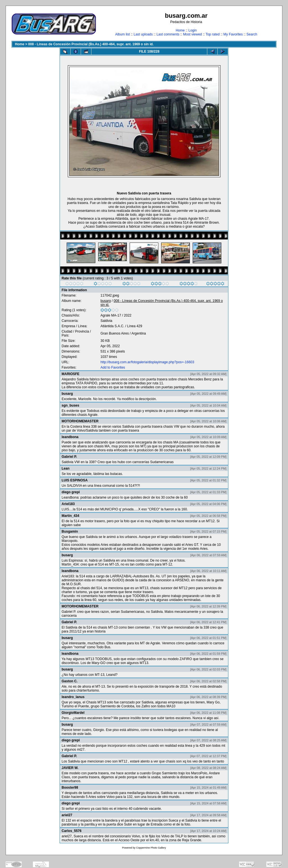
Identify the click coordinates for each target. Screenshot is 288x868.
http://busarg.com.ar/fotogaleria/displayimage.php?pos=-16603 (147, 362)
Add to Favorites (113, 367)
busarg (106, 301)
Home (180, 30)
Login (193, 30)
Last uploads (143, 34)
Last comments (168, 34)
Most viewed (193, 34)
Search (252, 34)
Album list (123, 34)
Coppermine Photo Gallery (151, 848)
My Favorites (233, 34)
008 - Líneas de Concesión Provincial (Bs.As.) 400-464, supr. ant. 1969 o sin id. (91, 44)
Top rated (213, 34)
